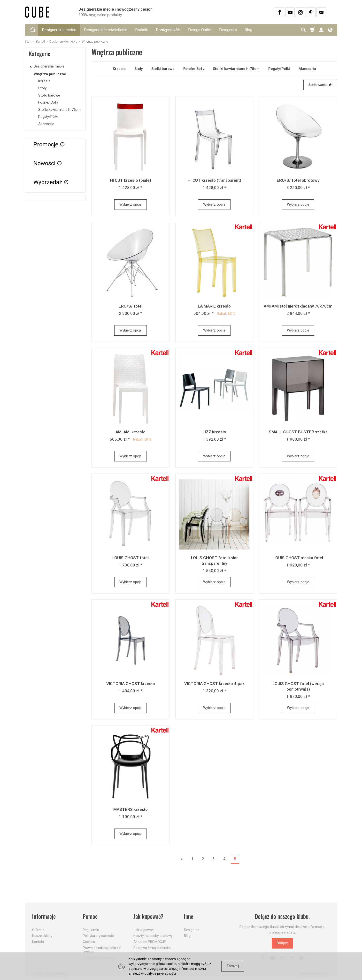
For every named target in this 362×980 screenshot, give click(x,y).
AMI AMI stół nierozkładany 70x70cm (298, 306)
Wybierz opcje (131, 204)
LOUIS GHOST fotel (131, 558)
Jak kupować (143, 930)
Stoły (139, 69)
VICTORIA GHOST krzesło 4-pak (214, 684)
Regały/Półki (279, 69)
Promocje (46, 144)
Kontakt (38, 942)
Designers (228, 30)
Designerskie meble (59, 30)
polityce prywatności (160, 973)
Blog (248, 30)
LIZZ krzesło (214, 432)
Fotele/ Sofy (194, 69)
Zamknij (233, 966)
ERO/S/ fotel (131, 306)
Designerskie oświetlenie (106, 30)
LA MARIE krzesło (214, 306)
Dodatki (142, 30)
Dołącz (282, 943)
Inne (189, 916)
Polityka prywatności (99, 936)
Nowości (44, 163)
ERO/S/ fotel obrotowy (298, 180)
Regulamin (91, 930)
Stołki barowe (163, 69)
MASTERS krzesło (131, 809)
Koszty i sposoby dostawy (153, 936)
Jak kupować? (148, 916)
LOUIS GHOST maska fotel (298, 558)
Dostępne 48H (168, 30)
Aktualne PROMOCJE (150, 942)
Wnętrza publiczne (50, 74)
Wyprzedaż (48, 182)
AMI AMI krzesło (131, 432)
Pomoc (90, 916)
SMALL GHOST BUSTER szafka (298, 432)
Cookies (89, 942)
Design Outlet (200, 30)
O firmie (38, 930)
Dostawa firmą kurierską (152, 948)
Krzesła (119, 69)
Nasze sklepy (42, 936)
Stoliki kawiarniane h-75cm (236, 69)
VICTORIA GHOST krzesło (131, 684)
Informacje (44, 916)
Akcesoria (307, 69)
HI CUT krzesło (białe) (131, 180)
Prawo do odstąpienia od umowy (102, 950)
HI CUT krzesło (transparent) (214, 180)
